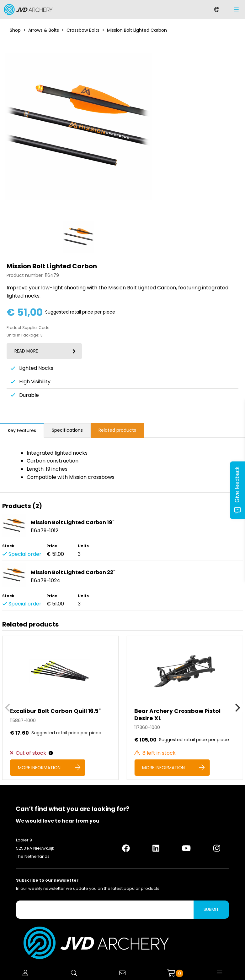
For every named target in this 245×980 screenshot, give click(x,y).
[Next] (237, 708)
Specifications (67, 430)
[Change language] (217, 9)
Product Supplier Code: (28, 328)
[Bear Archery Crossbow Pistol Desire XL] (185, 708)
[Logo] (27, 9)
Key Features (22, 430)
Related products (117, 430)
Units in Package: (23, 335)
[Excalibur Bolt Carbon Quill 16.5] (60, 708)
